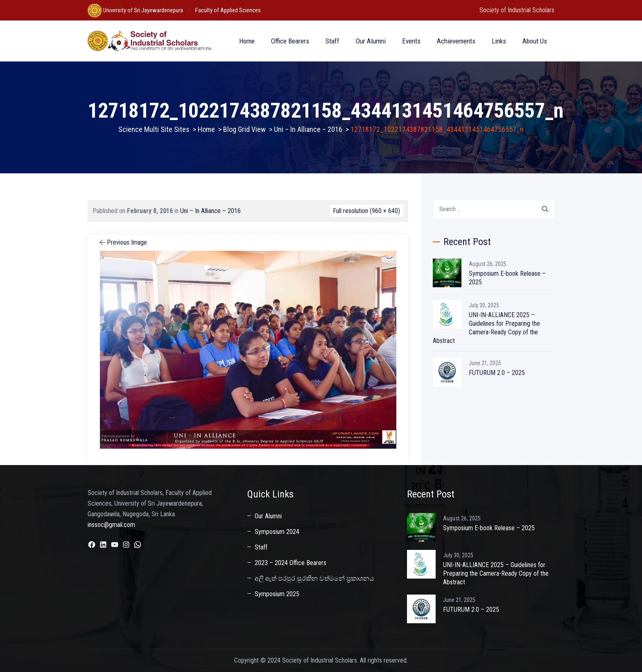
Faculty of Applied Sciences (228, 10)
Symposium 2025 (277, 594)
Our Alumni (371, 41)
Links (499, 41)
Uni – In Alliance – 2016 (210, 211)
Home (247, 41)
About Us (535, 41)
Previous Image (122, 242)
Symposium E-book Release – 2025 (507, 278)
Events (411, 41)
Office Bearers (290, 41)
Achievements (456, 41)
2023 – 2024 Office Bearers (290, 563)
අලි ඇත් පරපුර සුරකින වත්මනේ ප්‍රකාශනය (314, 578)
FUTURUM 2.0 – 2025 (497, 373)
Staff (332, 41)
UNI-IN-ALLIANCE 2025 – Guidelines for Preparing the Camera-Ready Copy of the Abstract (486, 328)
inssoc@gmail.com (111, 525)
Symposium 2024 (277, 532)
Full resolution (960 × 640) (366, 211)
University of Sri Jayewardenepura (142, 10)
